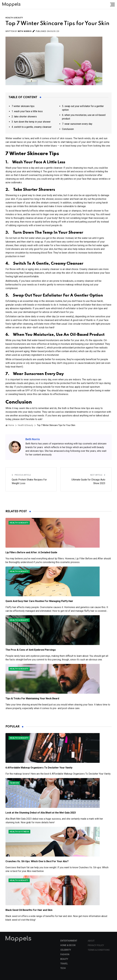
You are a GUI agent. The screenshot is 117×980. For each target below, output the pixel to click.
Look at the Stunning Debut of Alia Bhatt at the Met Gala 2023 (41, 813)
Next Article (98, 475)
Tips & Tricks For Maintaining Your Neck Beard (32, 698)
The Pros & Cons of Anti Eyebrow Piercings (31, 650)
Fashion (14, 783)
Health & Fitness (19, 832)
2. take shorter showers (24, 117)
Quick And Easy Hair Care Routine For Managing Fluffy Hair (39, 601)
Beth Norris (25, 31)
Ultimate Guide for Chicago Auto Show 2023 (88, 481)
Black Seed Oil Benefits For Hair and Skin (29, 910)
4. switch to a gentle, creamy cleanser (32, 127)
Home (10, 425)
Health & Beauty (14, 18)
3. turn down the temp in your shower (31, 122)
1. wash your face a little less (27, 111)
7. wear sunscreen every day (77, 124)
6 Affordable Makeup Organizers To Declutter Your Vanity (39, 768)
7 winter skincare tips (23, 106)
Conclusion (68, 129)
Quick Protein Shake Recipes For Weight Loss (29, 481)
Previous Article (21, 475)
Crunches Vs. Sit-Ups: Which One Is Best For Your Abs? (37, 861)
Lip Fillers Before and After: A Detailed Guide (31, 552)
